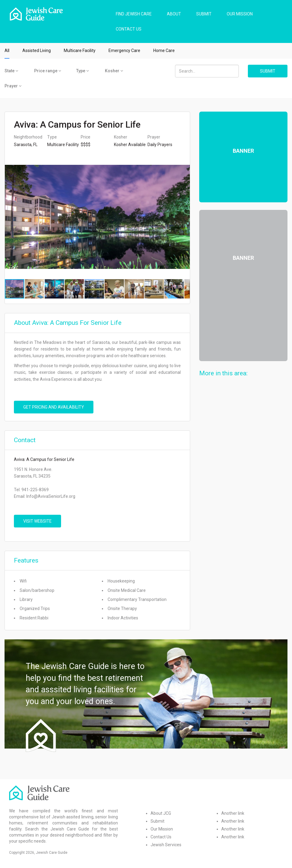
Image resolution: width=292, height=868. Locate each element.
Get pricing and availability (54, 407)
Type (83, 71)
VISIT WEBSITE (37, 521)
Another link (233, 813)
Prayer (13, 86)
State (11, 71)
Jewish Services (166, 845)
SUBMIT (204, 14)
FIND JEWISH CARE (134, 14)
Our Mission (162, 829)
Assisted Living (37, 51)
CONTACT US (129, 29)
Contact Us (161, 837)
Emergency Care (124, 51)
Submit (157, 821)
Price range (48, 71)
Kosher (114, 71)
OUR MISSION (240, 14)
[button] (184, 217)
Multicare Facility (80, 51)
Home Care (164, 51)
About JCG (161, 813)
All (7, 51)
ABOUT (174, 14)
